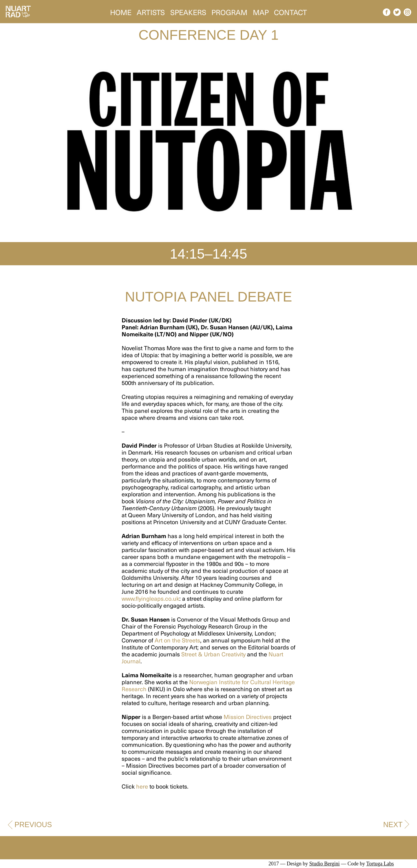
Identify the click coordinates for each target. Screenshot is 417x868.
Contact (290, 12)
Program (229, 12)
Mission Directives (248, 717)
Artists (151, 12)
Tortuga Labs (380, 864)
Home (121, 12)
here (142, 786)
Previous (33, 825)
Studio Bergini (324, 864)
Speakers (188, 12)
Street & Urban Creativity (213, 654)
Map (261, 12)
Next (393, 825)
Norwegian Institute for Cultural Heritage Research (208, 685)
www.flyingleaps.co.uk (150, 598)
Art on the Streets (177, 640)
